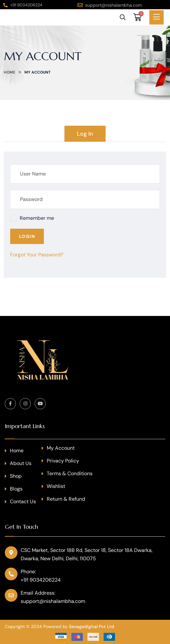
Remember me (37, 218)
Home (10, 72)
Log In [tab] (85, 134)
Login (27, 236)
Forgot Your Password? (37, 255)
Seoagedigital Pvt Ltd (92, 626)
